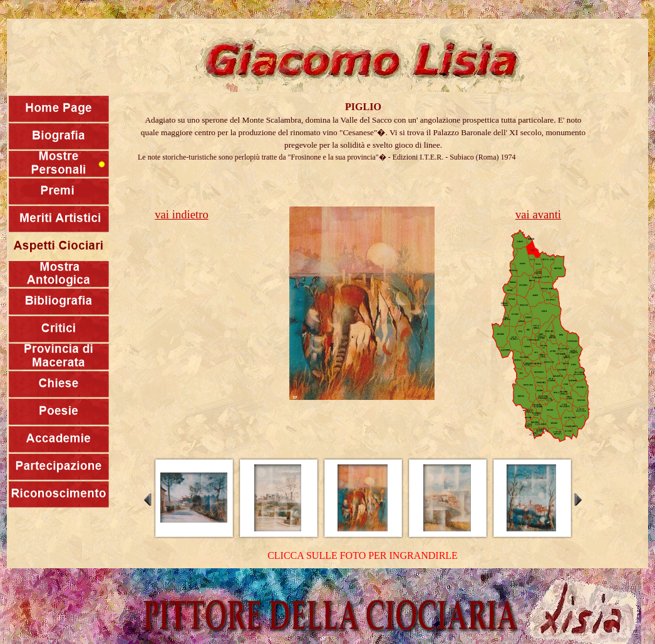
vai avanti (538, 214)
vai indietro (181, 214)
